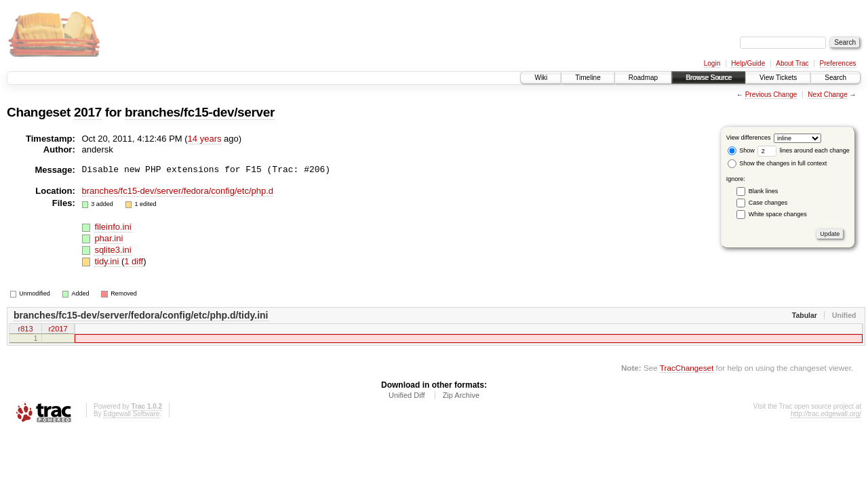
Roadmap (643, 78)
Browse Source (709, 78)
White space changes (778, 214)
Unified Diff (407, 397)
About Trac (792, 63)
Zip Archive (461, 397)
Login (712, 63)
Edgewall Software (131, 416)
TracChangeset (687, 370)
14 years (205, 139)
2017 (88, 112)
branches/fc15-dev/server (200, 112)
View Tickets (778, 78)
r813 (25, 329)
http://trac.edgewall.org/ (826, 416)
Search (835, 78)
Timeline (588, 78)
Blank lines (764, 191)
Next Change (827, 95)
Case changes (768, 203)
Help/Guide (748, 63)
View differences (749, 138)
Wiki (541, 78)
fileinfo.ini (113, 227)
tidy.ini (108, 261)
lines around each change (804, 150)
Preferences (838, 63)
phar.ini (108, 238)
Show (741, 150)
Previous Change (771, 95)
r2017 (58, 329)
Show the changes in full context (777, 163)
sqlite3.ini (113, 250)
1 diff (134, 261)
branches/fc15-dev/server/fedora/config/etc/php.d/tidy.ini (141, 315)
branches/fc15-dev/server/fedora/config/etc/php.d (178, 191)
